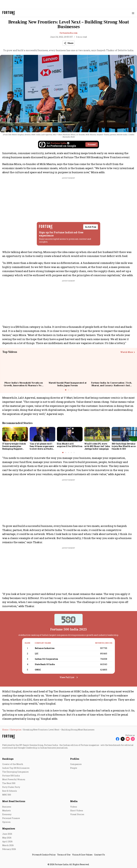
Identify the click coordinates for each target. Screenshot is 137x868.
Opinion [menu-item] (6, 822)
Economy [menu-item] (7, 814)
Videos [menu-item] (74, 807)
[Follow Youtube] (128, 739)
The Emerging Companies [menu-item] (15, 772)
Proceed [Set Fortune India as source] (92, 144)
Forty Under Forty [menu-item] (11, 787)
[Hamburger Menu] (133, 13)
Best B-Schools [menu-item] (10, 791)
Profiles (75, 759)
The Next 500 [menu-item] (9, 783)
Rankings (8, 759)
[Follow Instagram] (133, 739)
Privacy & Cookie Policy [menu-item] (44, 855)
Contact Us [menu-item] (100, 855)
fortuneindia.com (69, 33)
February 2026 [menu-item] (9, 849)
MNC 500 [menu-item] (7, 795)
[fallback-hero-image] (15, 434)
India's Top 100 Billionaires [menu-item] (16, 768)
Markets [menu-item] (6, 811)
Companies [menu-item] (76, 764)
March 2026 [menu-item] (8, 845)
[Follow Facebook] (118, 739)
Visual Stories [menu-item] (77, 814)
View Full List (67, 677)
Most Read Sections (14, 801)
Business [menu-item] (7, 807)
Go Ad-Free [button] (91, 227)
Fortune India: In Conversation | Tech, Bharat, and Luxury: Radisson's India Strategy (111, 385)
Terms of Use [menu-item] (64, 855)
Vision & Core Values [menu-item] (82, 855)
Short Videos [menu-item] (77, 811)
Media (74, 801)
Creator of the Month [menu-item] (13, 764)
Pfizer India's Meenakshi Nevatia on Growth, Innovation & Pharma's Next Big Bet (24, 385)
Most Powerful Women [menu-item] (14, 779)
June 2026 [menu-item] (7, 834)
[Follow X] (123, 739)
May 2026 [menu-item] (7, 838)
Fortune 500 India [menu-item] (11, 776)
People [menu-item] (74, 768)
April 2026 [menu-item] (7, 841)
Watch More (127, 352)
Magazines (9, 828)
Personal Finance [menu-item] (11, 818)
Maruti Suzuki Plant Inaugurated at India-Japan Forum (68, 384)
